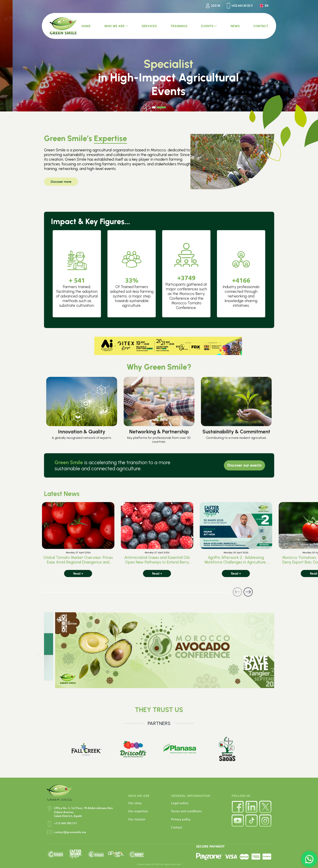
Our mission (137, 819)
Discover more (61, 182)
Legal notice (180, 803)
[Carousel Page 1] (154, 107)
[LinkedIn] (251, 807)
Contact (177, 827)
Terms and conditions (186, 811)
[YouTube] (238, 821)
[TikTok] (251, 821)
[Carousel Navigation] (147, 592)
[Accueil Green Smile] (63, 26)
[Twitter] (265, 807)
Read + (78, 573)
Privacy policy (181, 819)
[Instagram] (265, 821)
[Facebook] (238, 807)
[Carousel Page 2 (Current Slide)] (162, 107)
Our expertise (138, 811)
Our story (135, 803)
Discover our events (244, 465)
